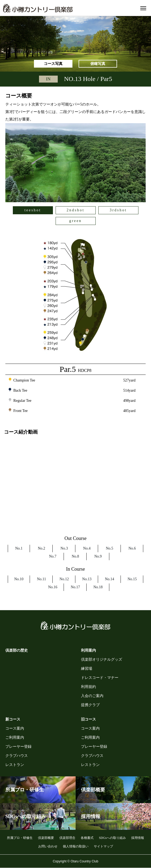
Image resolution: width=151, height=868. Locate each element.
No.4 (87, 548)
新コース (13, 719)
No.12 (64, 579)
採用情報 (138, 838)
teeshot (33, 210)
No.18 (98, 587)
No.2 (41, 548)
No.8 (75, 556)
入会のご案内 (92, 696)
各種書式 (87, 838)
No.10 (19, 579)
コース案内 (15, 728)
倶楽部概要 (46, 838)
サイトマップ (103, 846)
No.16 (53, 587)
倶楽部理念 (67, 838)
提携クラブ (90, 705)
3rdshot (118, 210)
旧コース (88, 719)
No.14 (109, 579)
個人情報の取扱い (76, 846)
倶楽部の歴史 (17, 650)
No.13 (87, 579)
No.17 (75, 587)
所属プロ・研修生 (20, 838)
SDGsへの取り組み (112, 838)
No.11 (41, 579)
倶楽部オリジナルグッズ (102, 659)
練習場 (87, 669)
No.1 (19, 548)
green (75, 221)
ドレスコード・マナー (100, 678)
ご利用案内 (15, 737)
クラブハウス (17, 756)
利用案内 (88, 650)
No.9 (98, 556)
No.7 (53, 556)
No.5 (110, 548)
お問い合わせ (48, 846)
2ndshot (75, 210)
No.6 (132, 548)
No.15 (132, 579)
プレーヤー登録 (18, 747)
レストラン (15, 765)
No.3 (64, 548)
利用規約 (88, 687)
